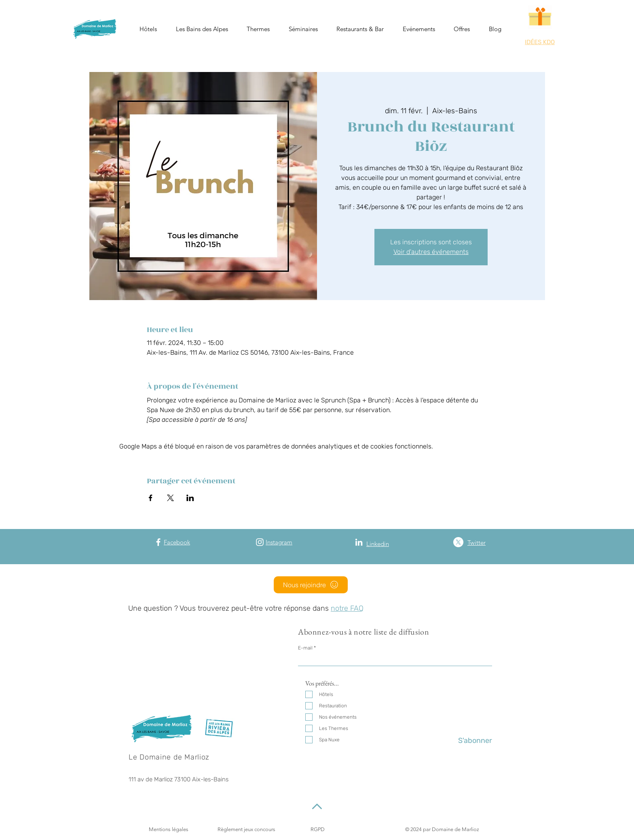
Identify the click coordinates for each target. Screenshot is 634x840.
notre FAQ (347, 608)
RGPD (318, 829)
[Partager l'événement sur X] (170, 498)
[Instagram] (260, 542)
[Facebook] (158, 542)
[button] (148, 29)
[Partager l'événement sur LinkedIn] (190, 498)
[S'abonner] (472, 741)
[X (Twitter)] (458, 542)
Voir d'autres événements (431, 252)
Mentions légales (169, 829)
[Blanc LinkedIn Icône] (359, 542)
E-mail (305, 648)
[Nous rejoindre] (311, 585)
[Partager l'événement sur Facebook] (151, 498)
